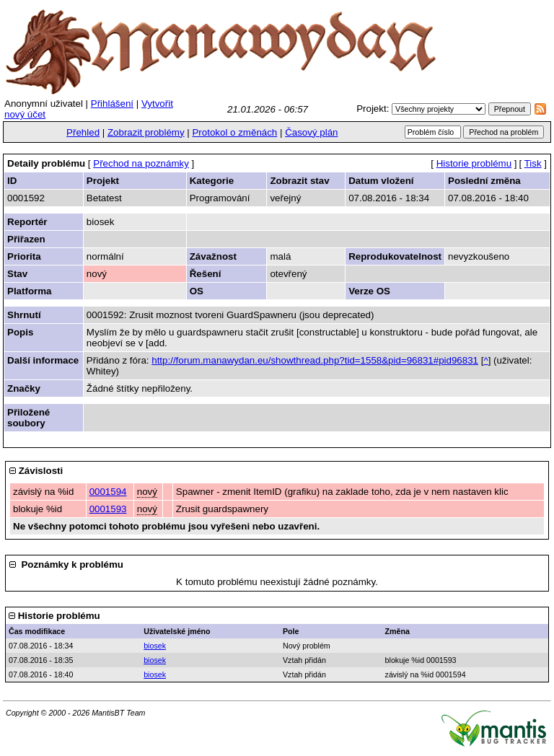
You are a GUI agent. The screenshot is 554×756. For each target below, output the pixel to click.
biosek (155, 646)
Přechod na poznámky (141, 163)
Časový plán (311, 132)
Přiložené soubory (28, 418)
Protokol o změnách (234, 132)
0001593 (108, 509)
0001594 (108, 492)
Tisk (533, 163)
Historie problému (474, 163)
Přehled (83, 132)
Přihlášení (112, 104)
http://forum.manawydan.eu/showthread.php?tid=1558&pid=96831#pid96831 (315, 360)
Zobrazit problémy (146, 132)
